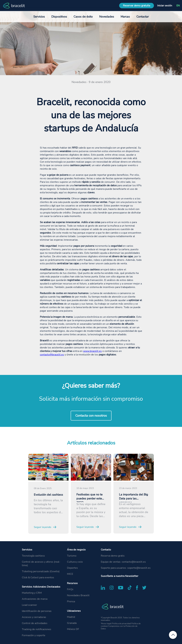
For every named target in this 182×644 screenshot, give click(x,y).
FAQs (70, 589)
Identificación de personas (37, 611)
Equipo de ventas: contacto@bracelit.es (123, 562)
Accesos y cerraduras (34, 617)
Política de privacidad (121, 624)
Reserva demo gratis (113, 556)
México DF (73, 629)
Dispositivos (59, 17)
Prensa (71, 601)
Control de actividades (35, 623)
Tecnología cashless (33, 556)
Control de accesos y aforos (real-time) (41, 564)
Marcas (125, 17)
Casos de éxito (83, 17)
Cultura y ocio (75, 562)
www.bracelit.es (92, 351)
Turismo (72, 556)
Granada (72, 623)
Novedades (107, 17)
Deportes (72, 568)
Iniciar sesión (165, 6)
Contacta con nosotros (91, 416)
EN (178, 6)
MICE (70, 574)
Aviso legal (106, 624)
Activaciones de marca (35, 599)
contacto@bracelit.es (52, 355)
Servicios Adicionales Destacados (41, 587)
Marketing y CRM (32, 593)
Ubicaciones (74, 611)
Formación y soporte (34, 635)
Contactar (143, 17)
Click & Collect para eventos (38, 577)
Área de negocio (76, 550)
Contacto (106, 550)
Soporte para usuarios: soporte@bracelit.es (126, 568)
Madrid (71, 617)
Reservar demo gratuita (137, 6)
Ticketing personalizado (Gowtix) (41, 571)
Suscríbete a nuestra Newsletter (120, 576)
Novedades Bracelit (78, 595)
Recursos (72, 583)
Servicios (27, 550)
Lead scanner (29, 605)
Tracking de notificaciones (37, 629)
